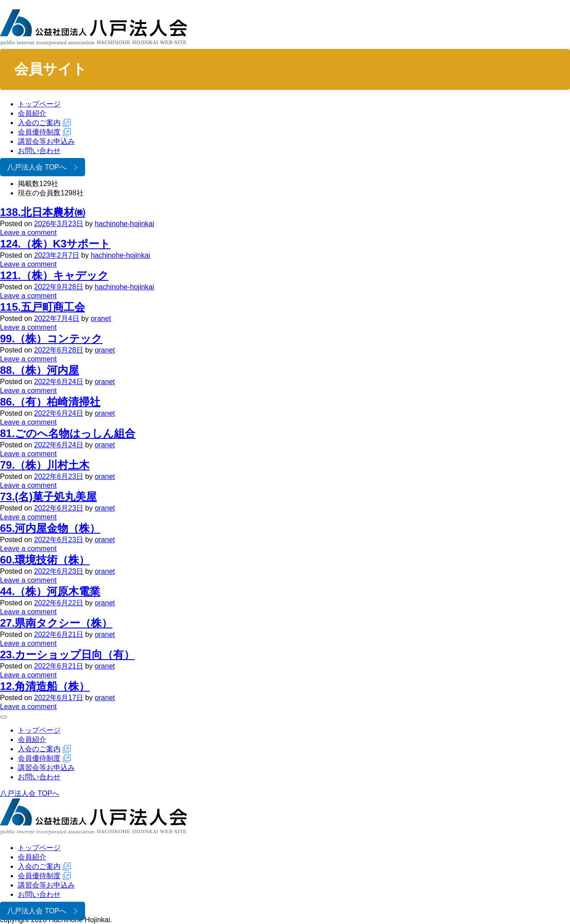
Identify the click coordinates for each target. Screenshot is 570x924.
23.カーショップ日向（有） (67, 654)
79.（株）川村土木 (45, 465)
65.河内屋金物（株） (50, 528)
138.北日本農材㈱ (43, 212)
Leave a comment (28, 233)
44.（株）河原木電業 (50, 591)
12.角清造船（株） (45, 686)
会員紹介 (32, 113)
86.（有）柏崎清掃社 (50, 402)
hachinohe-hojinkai (124, 224)
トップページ (39, 104)
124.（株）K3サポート (55, 244)
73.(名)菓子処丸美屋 (48, 496)
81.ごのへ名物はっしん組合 (68, 433)
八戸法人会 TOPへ (37, 167)
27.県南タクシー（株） (56, 623)
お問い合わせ (39, 151)
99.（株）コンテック (51, 338)
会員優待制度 (39, 132)
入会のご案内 (39, 123)
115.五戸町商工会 (43, 307)
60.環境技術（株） (45, 560)
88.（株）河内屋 (39, 370)
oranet (101, 318)
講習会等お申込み (46, 141)
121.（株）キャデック (54, 275)
